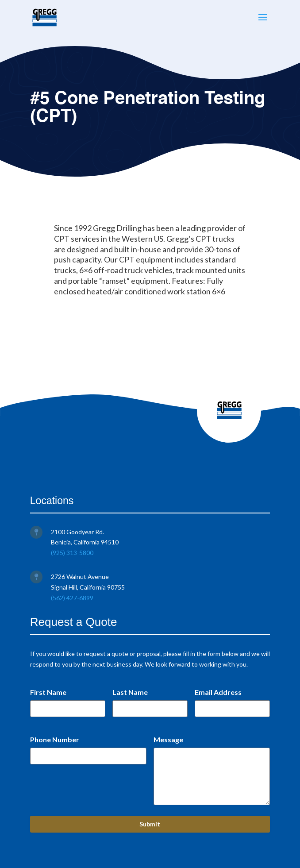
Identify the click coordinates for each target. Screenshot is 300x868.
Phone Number (55, 739)
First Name (48, 692)
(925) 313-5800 (72, 553)
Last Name (130, 692)
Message (168, 739)
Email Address (218, 692)
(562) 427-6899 (72, 598)
